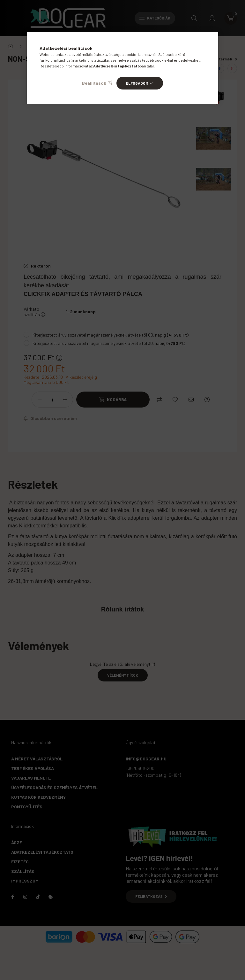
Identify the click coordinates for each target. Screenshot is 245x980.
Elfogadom (137, 83)
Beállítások (94, 83)
